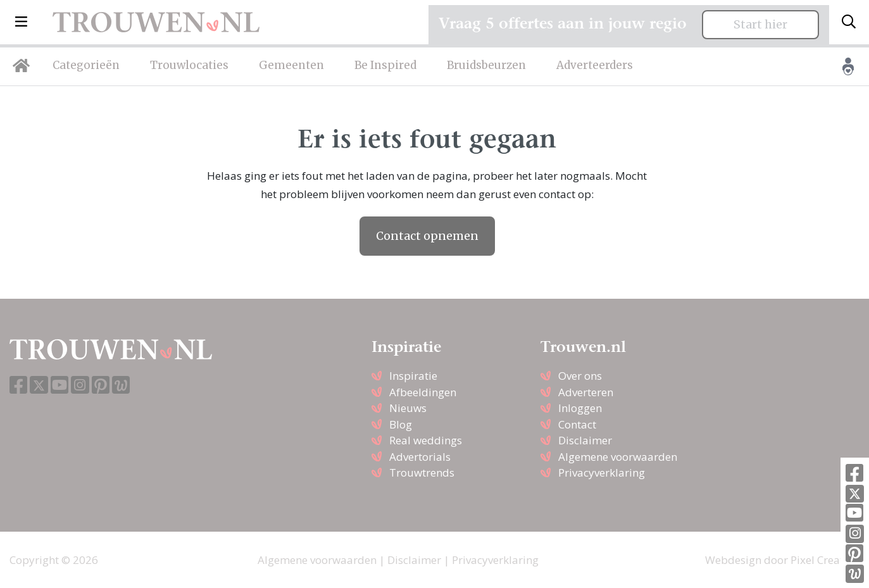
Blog (401, 424)
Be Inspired (385, 65)
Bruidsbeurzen (486, 65)
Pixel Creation (825, 560)
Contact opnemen (427, 236)
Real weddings (426, 440)
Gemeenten (291, 65)
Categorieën (86, 65)
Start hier (760, 25)
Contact (577, 424)
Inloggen (580, 408)
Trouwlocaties (189, 65)
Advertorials (420, 457)
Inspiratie (413, 376)
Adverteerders (595, 65)
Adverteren (586, 392)
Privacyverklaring (602, 472)
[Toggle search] (849, 22)
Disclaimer (585, 440)
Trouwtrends (422, 472)
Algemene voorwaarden (618, 457)
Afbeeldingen (423, 392)
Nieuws (408, 408)
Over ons (580, 376)
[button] (21, 22)
